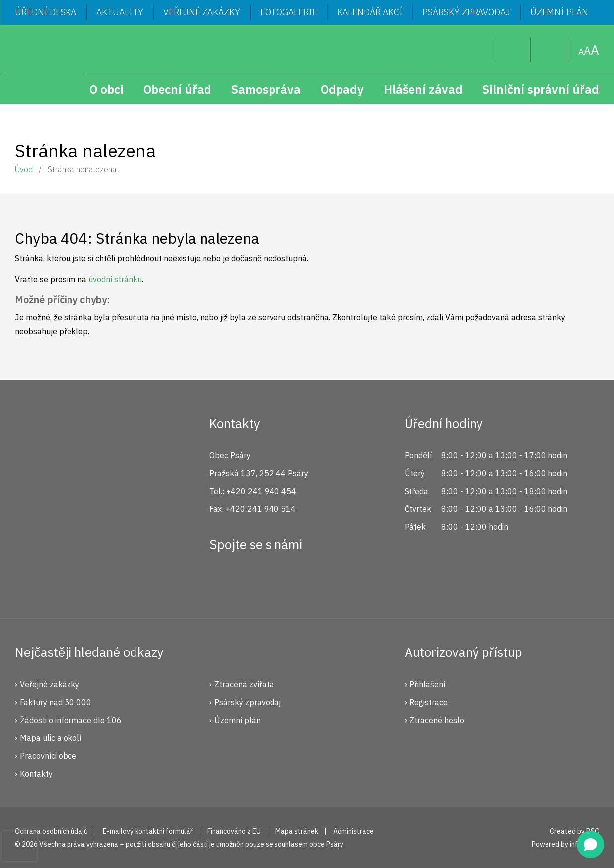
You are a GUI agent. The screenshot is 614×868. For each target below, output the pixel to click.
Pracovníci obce (48, 756)
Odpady (342, 89)
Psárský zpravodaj (466, 12)
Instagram (256, 580)
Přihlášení (427, 684)
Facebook (222, 580)
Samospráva (266, 89)
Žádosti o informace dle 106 (71, 720)
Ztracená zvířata (244, 684)
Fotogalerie (289, 12)
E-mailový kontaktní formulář (148, 831)
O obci (106, 89)
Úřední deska (46, 12)
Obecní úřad (177, 89)
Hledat (481, 50)
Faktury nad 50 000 (56, 702)
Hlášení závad (423, 89)
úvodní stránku (115, 279)
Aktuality (120, 12)
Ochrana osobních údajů (51, 831)
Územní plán (559, 12)
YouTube (289, 580)
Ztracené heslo (437, 720)
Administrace (353, 831)
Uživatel (513, 50)
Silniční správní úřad (541, 89)
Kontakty (36, 774)
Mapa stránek (549, 50)
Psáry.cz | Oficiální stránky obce (45, 65)
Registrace (429, 702)
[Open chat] (590, 844)
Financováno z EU (234, 831)
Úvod (24, 169)
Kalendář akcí (370, 12)
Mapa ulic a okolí (51, 738)
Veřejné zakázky (202, 12)
